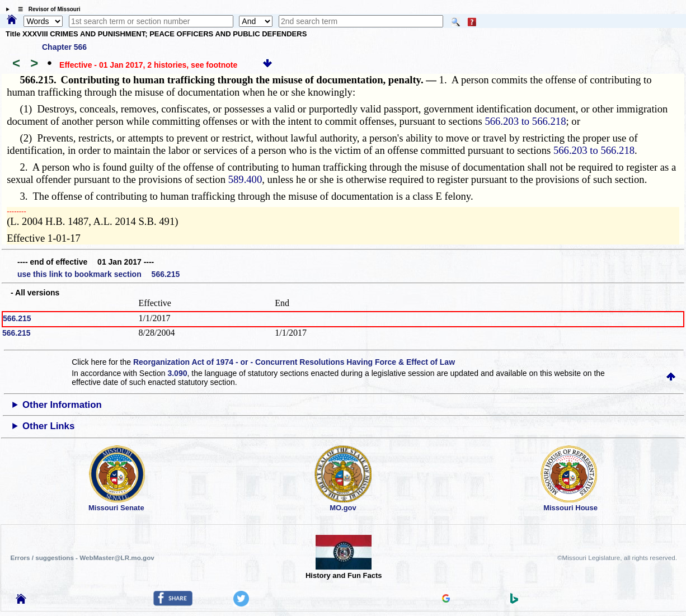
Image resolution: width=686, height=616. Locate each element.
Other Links (48, 426)
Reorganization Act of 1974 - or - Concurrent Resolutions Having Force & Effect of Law (294, 362)
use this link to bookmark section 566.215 (98, 274)
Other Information (62, 405)
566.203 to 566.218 (525, 121)
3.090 (177, 373)
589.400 (245, 179)
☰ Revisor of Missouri (46, 9)
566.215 (17, 318)
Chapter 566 (64, 47)
